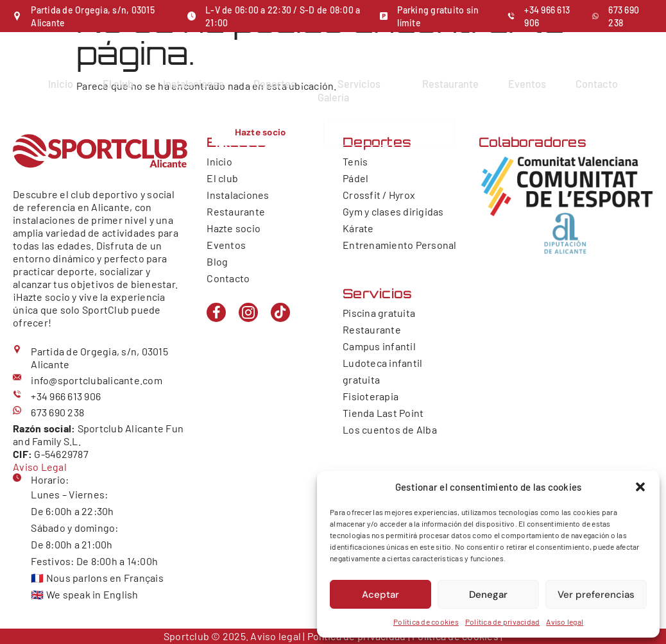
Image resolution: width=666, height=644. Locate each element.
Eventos (529, 83)
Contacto (600, 83)
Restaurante (451, 83)
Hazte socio (234, 228)
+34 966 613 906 (66, 396)
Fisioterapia (371, 396)
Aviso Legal (40, 467)
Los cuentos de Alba (390, 429)
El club (116, 83)
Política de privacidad (503, 622)
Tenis (355, 161)
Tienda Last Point (383, 413)
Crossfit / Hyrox (379, 195)
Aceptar (380, 595)
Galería (333, 96)
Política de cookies (426, 622)
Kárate (358, 228)
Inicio (58, 83)
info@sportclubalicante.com (97, 380)
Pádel (355, 178)
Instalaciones (192, 83)
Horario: (50, 479)
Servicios (365, 83)
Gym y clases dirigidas (393, 211)
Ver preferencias (596, 595)
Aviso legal (565, 622)
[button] (640, 487)
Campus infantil (379, 346)
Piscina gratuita (379, 313)
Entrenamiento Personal (400, 245)
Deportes (280, 83)
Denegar (488, 595)
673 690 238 (57, 412)
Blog (217, 261)
